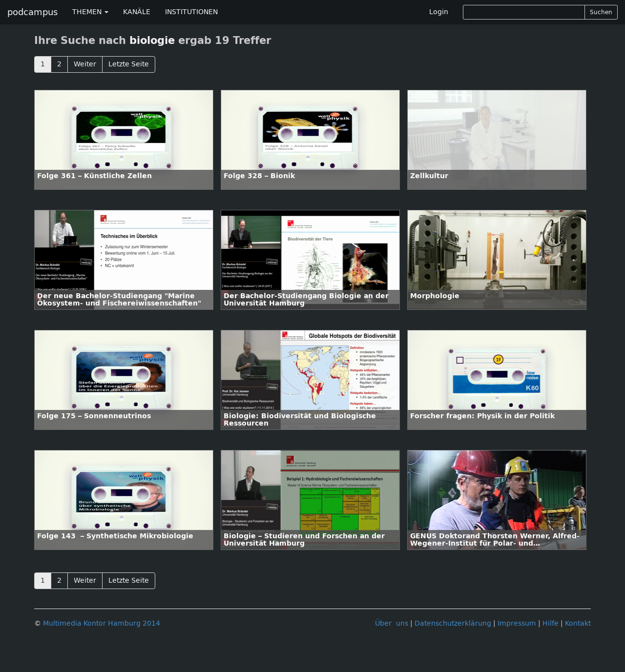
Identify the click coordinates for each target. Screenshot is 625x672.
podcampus (32, 12)
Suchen (601, 12)
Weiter (85, 64)
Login (439, 12)
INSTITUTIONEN (191, 12)
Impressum (517, 623)
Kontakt (578, 623)
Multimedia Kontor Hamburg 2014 (102, 623)
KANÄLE (137, 12)
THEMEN (90, 12)
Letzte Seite (129, 64)
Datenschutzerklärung (453, 623)
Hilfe (551, 623)
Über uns (392, 623)
